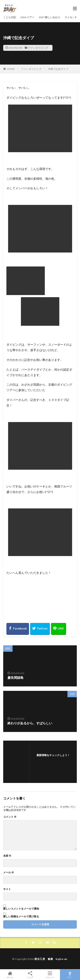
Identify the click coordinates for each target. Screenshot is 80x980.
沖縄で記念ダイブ (58, 69)
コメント (10, 817)
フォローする (53, 760)
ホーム (10, 975)
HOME (11, 69)
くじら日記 (10, 17)
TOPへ (70, 975)
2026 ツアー (27, 17)
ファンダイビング (38, 48)
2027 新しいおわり (49, 17)
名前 (7, 856)
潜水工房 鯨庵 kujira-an (51, 959)
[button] (40, 128)
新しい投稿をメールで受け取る (21, 916)
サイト (7, 889)
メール (9, 872)
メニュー (50, 975)
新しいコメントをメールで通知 (21, 909)
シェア (30, 975)
